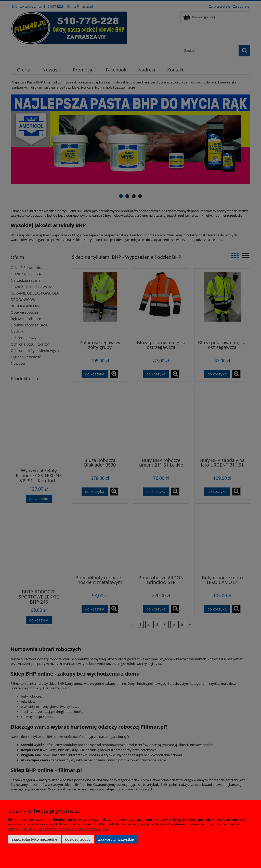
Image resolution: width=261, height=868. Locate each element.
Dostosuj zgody (78, 839)
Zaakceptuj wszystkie (116, 839)
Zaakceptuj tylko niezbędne (35, 839)
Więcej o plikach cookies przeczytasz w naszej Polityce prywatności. (59, 829)
